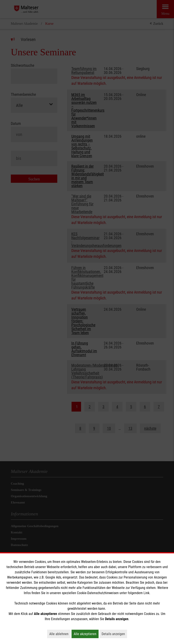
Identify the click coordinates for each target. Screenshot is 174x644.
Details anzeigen (114, 634)
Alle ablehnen (60, 634)
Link (146, 593)
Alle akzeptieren (86, 634)
